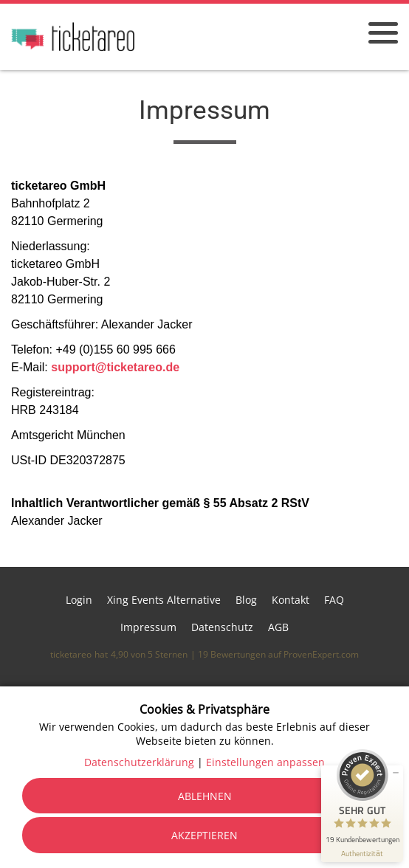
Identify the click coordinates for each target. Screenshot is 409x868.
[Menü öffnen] (383, 33)
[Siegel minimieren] (396, 773)
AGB (278, 627)
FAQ (334, 600)
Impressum (148, 627)
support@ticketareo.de (115, 367)
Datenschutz (222, 627)
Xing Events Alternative (164, 600)
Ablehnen (205, 796)
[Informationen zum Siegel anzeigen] (362, 854)
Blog (246, 600)
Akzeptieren (205, 835)
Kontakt (291, 600)
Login (79, 600)
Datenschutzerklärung (139, 762)
